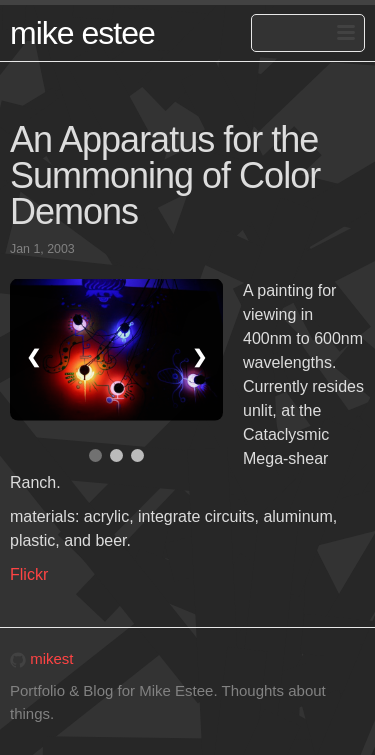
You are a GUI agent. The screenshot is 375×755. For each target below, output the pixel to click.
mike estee (82, 33)
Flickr (29, 574)
